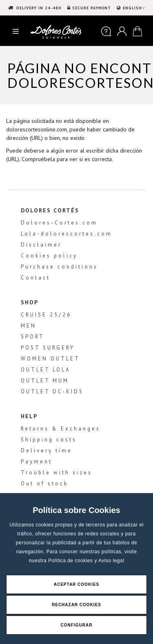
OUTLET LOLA (46, 370)
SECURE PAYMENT (92, 8)
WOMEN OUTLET (50, 359)
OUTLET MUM (45, 381)
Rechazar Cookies (76, 605)
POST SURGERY (48, 348)
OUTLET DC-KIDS (52, 392)
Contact (35, 278)
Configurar (77, 625)
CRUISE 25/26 (46, 315)
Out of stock (44, 484)
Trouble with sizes (57, 473)
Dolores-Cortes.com (59, 223)
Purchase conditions (59, 267)
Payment (37, 462)
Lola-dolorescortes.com (67, 234)
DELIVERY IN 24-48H (38, 8)
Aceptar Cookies (77, 584)
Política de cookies (71, 561)
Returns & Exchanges (61, 429)
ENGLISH (133, 8)
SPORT (33, 337)
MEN (29, 326)
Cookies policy (49, 256)
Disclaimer (41, 245)
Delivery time (47, 451)
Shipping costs (49, 440)
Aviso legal (111, 561)
